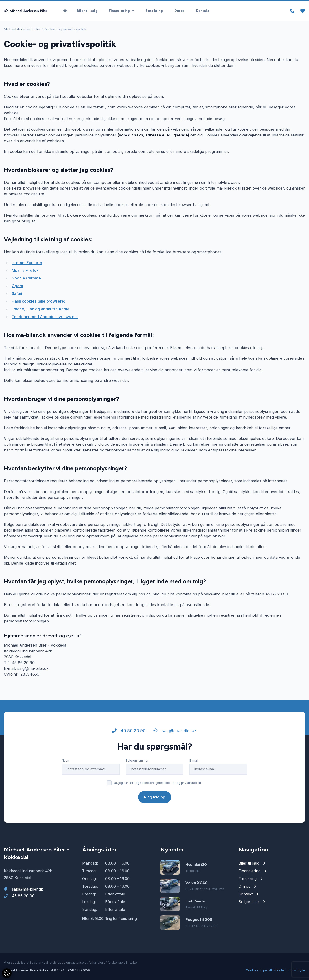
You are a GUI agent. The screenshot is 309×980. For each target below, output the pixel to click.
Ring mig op (155, 797)
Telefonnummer (137, 761)
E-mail (194, 761)
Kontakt (203, 11)
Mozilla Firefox (25, 270)
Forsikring (154, 11)
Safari (17, 293)
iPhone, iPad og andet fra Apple (41, 309)
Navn (65, 761)
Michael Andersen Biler (22, 29)
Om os (179, 11)
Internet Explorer (27, 263)
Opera (17, 286)
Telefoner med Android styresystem (45, 317)
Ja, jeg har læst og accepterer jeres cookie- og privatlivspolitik (158, 783)
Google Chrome (26, 278)
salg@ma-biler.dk (175, 731)
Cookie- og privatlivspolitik (265, 970)
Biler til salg (87, 11)
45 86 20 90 (129, 731)
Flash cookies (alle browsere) (39, 301)
